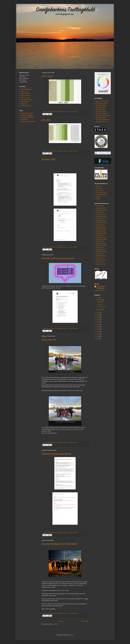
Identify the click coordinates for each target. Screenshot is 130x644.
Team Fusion (24, 91)
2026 (98, 298)
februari (100, 300)
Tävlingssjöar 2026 (101, 193)
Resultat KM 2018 (101, 250)
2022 (98, 320)
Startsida (61, 621)
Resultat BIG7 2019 (101, 245)
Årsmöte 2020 (100, 235)
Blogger (71, 635)
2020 (98, 324)
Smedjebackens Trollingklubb (101, 287)
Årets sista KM (49, 340)
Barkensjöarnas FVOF (27, 113)
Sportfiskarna (24, 119)
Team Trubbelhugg (26, 106)
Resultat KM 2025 (101, 208)
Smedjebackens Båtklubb (28, 117)
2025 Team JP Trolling (102, 101)
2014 (98, 339)
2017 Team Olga (100, 118)
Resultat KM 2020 (101, 237)
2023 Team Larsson (101, 105)
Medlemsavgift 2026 (101, 195)
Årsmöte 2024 (100, 212)
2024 (98, 315)
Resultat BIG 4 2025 (101, 210)
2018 (98, 329)
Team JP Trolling (25, 98)
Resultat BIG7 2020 (101, 239)
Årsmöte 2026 (49, 159)
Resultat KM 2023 (101, 221)
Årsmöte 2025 (100, 206)
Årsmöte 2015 (100, 262)
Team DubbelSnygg (26, 89)
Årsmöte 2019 (100, 241)
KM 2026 (46, 120)
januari (100, 310)
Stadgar (98, 199)
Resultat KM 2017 (101, 256)
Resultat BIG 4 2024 (101, 217)
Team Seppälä (25, 102)
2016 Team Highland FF (102, 120)
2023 (98, 317)
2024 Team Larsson (101, 103)
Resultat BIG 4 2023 (101, 223)
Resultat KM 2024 (101, 214)
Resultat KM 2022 (101, 227)
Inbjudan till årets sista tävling (56, 454)
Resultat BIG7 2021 (101, 233)
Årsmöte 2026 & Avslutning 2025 (58, 258)
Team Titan (24, 104)
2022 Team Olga (100, 107)
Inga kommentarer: (73, 112)
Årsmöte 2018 (100, 248)
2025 (98, 313)
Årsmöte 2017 (100, 254)
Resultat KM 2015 (101, 264)
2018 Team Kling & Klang (103, 116)
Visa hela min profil (100, 291)
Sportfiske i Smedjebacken (28, 122)
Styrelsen (99, 197)
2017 (98, 332)
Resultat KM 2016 (101, 260)
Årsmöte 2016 (100, 258)
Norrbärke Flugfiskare (27, 115)
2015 (98, 336)
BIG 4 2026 (47, 76)
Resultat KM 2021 (101, 231)
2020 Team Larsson (101, 111)
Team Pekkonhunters (27, 100)
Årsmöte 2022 (100, 225)
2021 (98, 322)
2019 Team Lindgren (102, 113)
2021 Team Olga (100, 109)
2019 (98, 327)
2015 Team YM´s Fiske (102, 122)
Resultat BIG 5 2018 (101, 252)
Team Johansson (25, 95)
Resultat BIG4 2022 (101, 229)
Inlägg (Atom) (55, 624)
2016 (98, 334)
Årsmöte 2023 (100, 219)
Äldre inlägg (85, 621)
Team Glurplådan (25, 93)
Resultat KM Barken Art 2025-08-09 (59, 544)
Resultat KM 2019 (101, 243)
